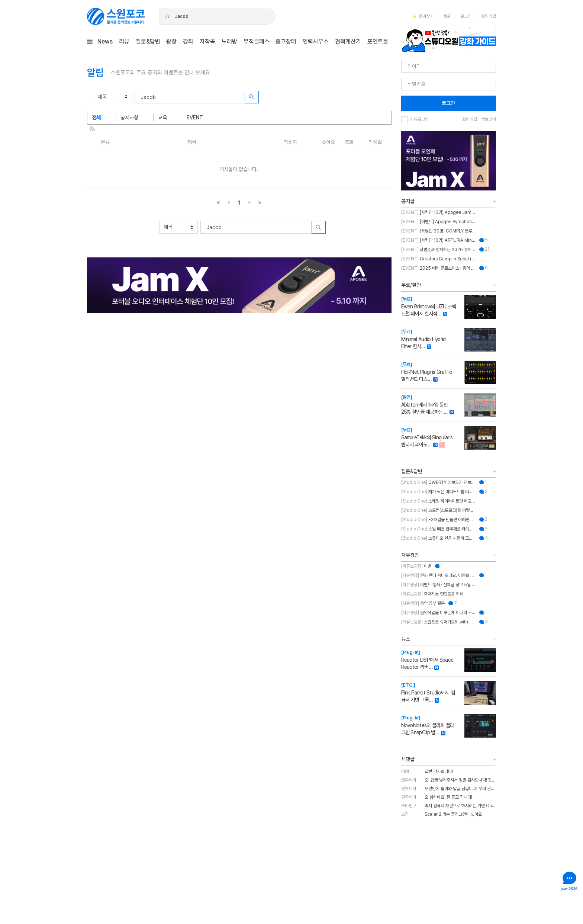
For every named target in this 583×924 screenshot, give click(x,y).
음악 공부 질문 (423, 603)
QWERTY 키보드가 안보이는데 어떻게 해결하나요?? (438, 482)
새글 (447, 16)
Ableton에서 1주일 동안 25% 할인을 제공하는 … (425, 405)
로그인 (466, 16)
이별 (416, 566)
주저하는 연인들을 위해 (432, 594)
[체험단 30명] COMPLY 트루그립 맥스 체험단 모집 (438, 231)
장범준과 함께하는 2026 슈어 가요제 (438, 250)
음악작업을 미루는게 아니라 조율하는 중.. (438, 613)
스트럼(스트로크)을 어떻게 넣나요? (438, 510)
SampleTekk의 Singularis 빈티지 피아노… (427, 437)
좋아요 (328, 142)
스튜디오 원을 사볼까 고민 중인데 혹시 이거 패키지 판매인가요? (438, 538)
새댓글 (408, 759)
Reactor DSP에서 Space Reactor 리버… (427, 660)
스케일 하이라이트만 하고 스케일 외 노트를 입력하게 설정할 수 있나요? (438, 501)
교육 (162, 118)
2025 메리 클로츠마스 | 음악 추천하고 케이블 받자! (438, 268)
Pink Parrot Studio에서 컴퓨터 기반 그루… (428, 692)
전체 (96, 118)
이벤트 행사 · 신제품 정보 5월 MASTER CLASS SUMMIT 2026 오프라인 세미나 (438, 585)
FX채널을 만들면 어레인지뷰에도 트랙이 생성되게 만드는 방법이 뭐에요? (438, 520)
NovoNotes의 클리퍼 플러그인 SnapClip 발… (428, 725)
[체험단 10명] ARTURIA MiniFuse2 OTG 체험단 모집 (438, 240)
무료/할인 (411, 285)
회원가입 (489, 16)
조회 (349, 142)
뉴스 (406, 639)
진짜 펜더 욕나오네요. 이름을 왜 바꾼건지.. (438, 575)
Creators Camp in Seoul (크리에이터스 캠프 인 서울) (438, 259)
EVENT (195, 118)
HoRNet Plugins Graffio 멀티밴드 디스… (427, 372)
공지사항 (129, 118)
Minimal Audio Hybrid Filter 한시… (423, 339)
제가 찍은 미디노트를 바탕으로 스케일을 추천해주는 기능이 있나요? (438, 492)
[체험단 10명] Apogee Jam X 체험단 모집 (438, 212)
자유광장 (410, 555)
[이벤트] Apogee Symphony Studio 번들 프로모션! (438, 222)
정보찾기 (489, 119)
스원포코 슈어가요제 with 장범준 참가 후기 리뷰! (438, 622)
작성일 (375, 142)
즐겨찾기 (423, 16)
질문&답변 (412, 471)
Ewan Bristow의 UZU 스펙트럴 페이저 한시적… (429, 306)
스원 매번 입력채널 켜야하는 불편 (438, 529)
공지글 (408, 201)
